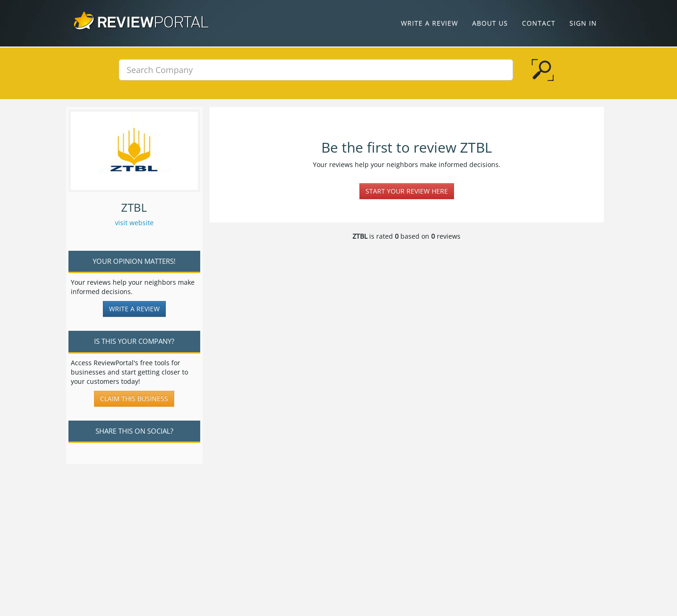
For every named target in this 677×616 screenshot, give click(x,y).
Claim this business (134, 398)
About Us (490, 23)
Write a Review (430, 23)
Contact (539, 23)
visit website (134, 223)
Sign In (583, 23)
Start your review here (407, 191)
